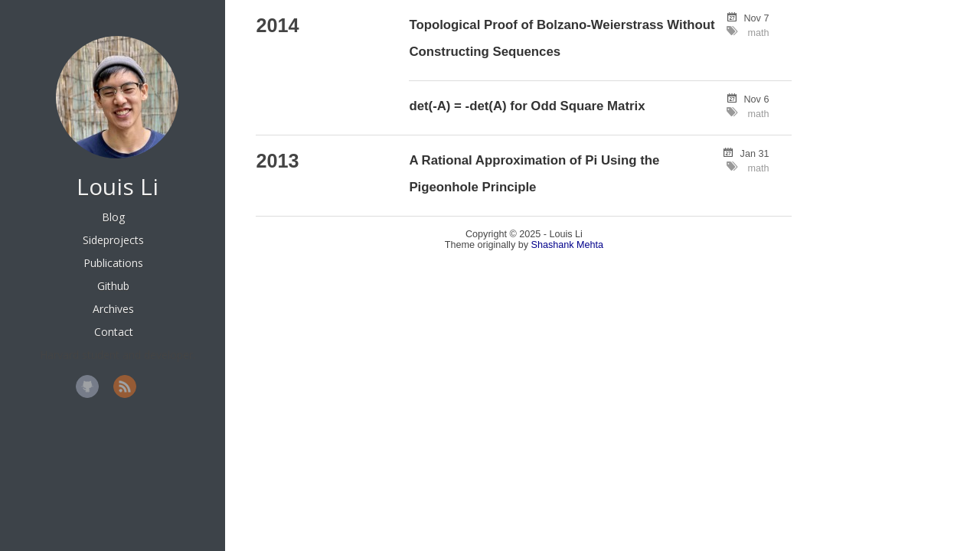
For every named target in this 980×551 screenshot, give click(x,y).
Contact (114, 332)
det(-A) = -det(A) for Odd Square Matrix (527, 106)
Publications (113, 263)
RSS (125, 386)
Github (113, 286)
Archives (113, 309)
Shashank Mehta (568, 245)
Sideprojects (113, 240)
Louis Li (118, 186)
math (758, 33)
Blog (113, 217)
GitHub (87, 386)
